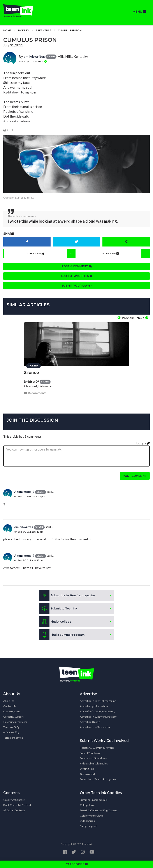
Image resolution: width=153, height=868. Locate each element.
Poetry (24, 30)
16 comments (35, 393)
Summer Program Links (94, 800)
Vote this (126, 254)
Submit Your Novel (91, 753)
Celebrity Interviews (15, 722)
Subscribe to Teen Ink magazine (98, 779)
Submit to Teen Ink (58, 609)
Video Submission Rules (94, 763)
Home (7, 30)
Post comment (135, 476)
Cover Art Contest (14, 800)
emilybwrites (34, 56)
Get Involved (87, 774)
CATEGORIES (77, 864)
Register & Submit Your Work (97, 748)
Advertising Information (94, 706)
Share (9, 234)
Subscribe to (67, 595)
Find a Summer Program (62, 635)
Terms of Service (13, 738)
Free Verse (43, 30)
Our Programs (12, 711)
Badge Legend (88, 826)
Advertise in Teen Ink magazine (98, 701)
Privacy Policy (11, 732)
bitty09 (34, 381)
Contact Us (10, 706)
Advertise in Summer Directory (98, 717)
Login (143, 443)
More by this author (33, 61)
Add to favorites (77, 276)
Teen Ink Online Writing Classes (98, 810)
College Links (88, 805)
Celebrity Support (13, 717)
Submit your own (77, 286)
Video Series (87, 821)
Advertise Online (90, 722)
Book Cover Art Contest (17, 805)
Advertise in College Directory (98, 711)
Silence (32, 373)
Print (8, 130)
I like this (52, 254)
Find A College (55, 622)
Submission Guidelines (93, 758)
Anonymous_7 (24, 492)
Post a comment (77, 266)
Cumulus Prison (70, 30)
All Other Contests (14, 810)
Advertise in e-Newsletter (95, 727)
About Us (9, 701)
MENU (139, 12)
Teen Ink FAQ (11, 727)
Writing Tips (87, 769)
